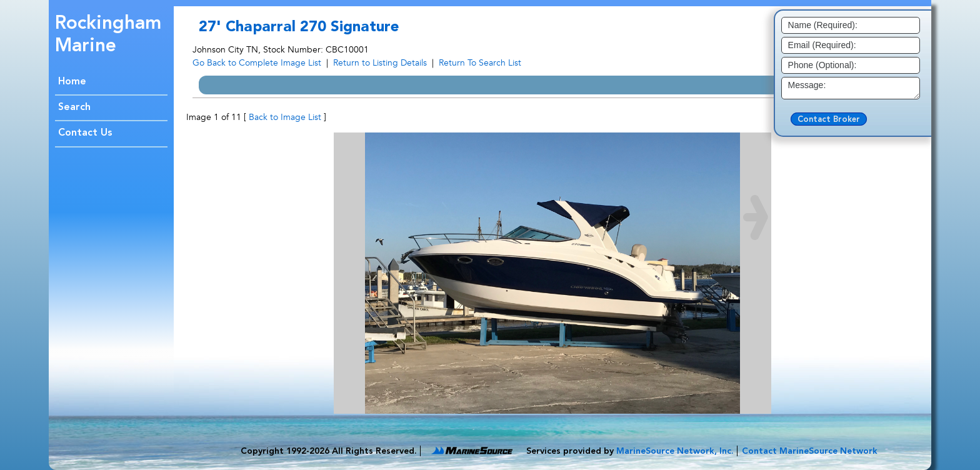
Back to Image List (285, 117)
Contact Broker (829, 120)
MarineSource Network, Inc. (675, 451)
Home (72, 82)
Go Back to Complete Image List (257, 63)
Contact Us (85, 133)
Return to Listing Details (380, 63)
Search (74, 107)
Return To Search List (480, 63)
